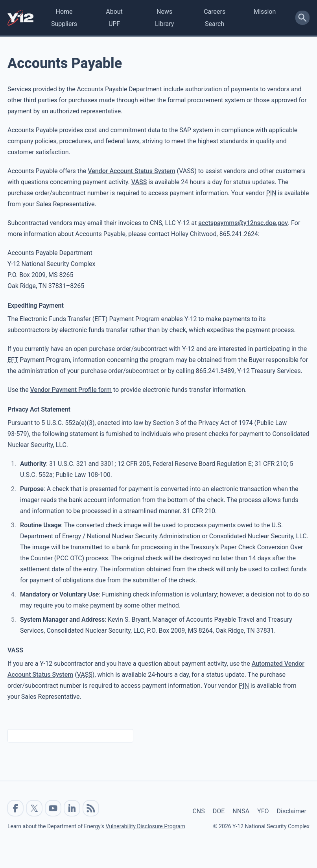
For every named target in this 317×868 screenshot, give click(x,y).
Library (164, 24)
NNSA (241, 811)
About (114, 12)
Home (64, 12)
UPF (114, 24)
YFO (263, 811)
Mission (265, 12)
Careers (215, 12)
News (164, 12)
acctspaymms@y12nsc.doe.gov (243, 223)
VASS (139, 182)
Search (215, 24)
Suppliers (64, 24)
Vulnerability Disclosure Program (145, 826)
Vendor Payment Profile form (71, 390)
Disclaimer (292, 811)
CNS (198, 811)
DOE (219, 811)
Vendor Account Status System (131, 171)
